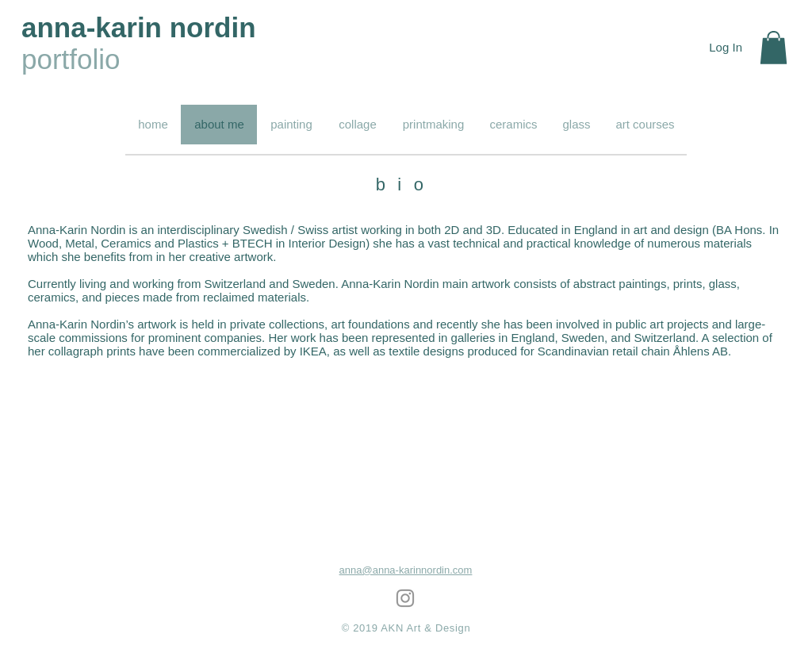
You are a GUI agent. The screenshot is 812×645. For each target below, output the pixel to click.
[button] (774, 48)
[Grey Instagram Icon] (405, 598)
